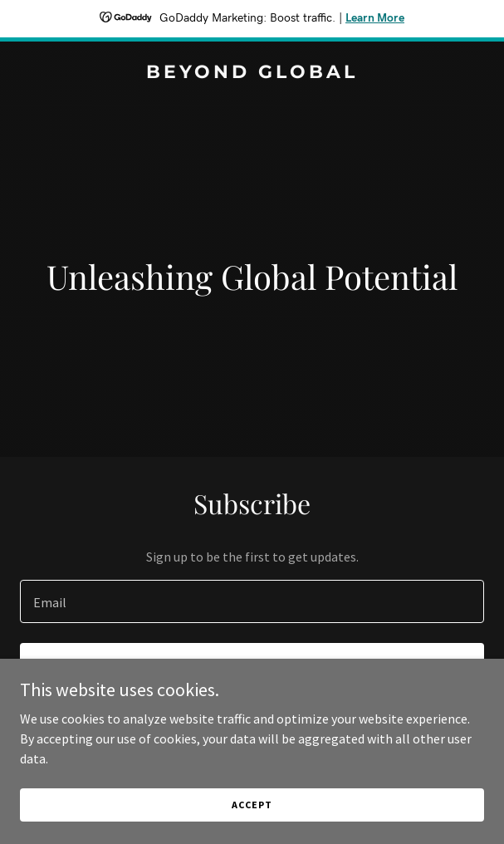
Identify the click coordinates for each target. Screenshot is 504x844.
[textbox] (252, 601)
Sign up (252, 666)
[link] (252, 73)
